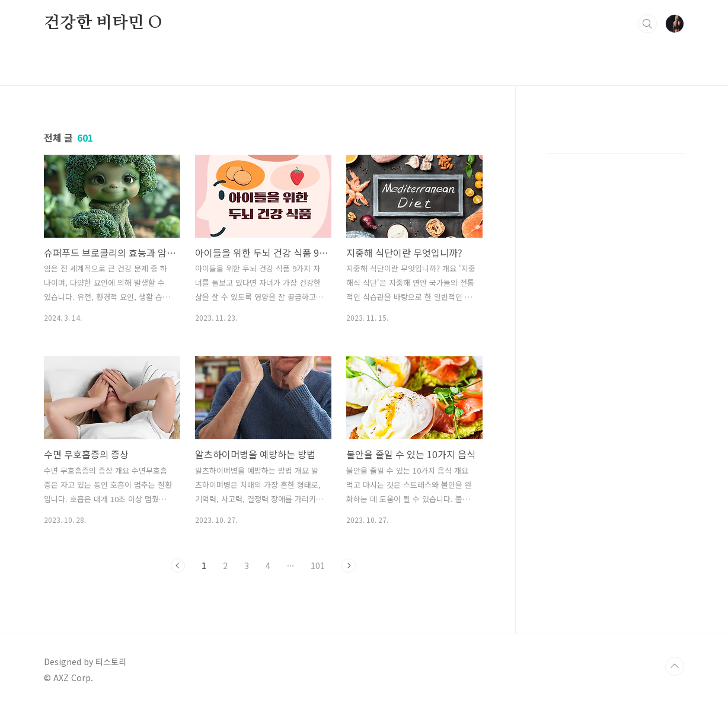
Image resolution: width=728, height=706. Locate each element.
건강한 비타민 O (103, 23)
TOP (675, 666)
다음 (349, 566)
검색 (647, 24)
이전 (178, 566)
